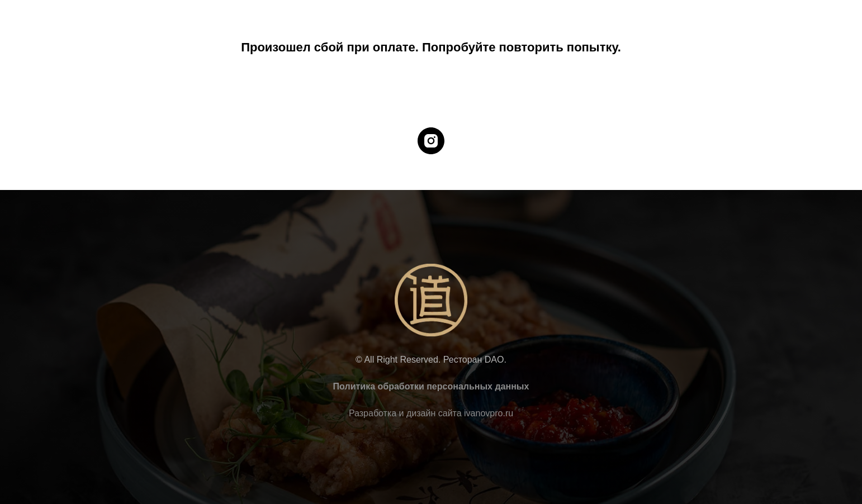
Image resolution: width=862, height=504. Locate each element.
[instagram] (431, 141)
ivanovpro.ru (489, 413)
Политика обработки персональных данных (431, 386)
